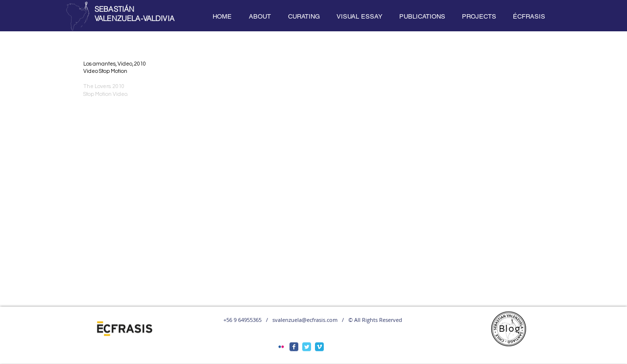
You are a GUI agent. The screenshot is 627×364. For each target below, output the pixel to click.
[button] (260, 17)
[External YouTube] (311, 186)
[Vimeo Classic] (319, 347)
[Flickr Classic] (281, 347)
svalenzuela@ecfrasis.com (305, 320)
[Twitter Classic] (307, 347)
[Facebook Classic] (294, 347)
